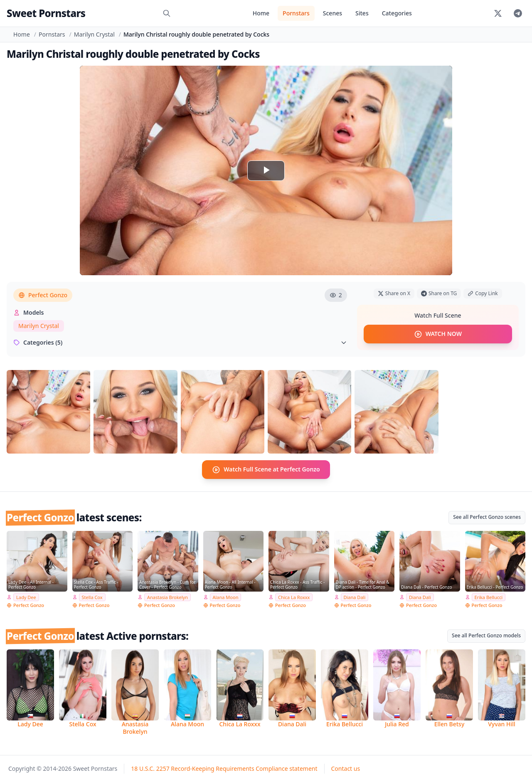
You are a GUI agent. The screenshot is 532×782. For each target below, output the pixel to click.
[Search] (167, 13)
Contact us (346, 768)
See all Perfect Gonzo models (486, 635)
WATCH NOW (438, 334)
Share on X (394, 293)
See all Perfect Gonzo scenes (487, 517)
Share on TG (439, 293)
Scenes (332, 13)
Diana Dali (355, 597)
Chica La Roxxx (294, 597)
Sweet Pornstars (46, 13)
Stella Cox (92, 597)
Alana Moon (226, 597)
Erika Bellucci (489, 597)
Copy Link (483, 293)
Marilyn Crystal (94, 34)
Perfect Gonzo (43, 295)
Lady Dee (26, 597)
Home (261, 13)
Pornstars (296, 13)
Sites (362, 13)
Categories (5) (180, 342)
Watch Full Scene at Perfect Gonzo (266, 469)
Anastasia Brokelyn (167, 597)
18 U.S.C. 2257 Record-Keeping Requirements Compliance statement (224, 768)
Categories (397, 13)
